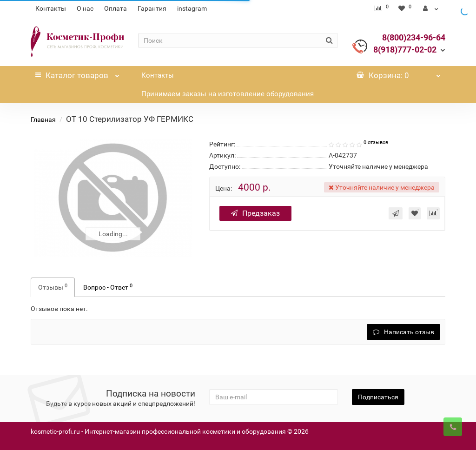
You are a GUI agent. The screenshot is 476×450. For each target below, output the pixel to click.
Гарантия (152, 8)
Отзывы (53, 287)
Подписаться (378, 397)
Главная (43, 119)
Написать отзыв (403, 332)
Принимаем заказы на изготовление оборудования (228, 94)
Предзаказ (255, 213)
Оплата (116, 8)
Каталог (77, 73)
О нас (85, 8)
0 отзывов (376, 142)
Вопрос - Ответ (108, 287)
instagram (192, 8)
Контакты (51, 8)
